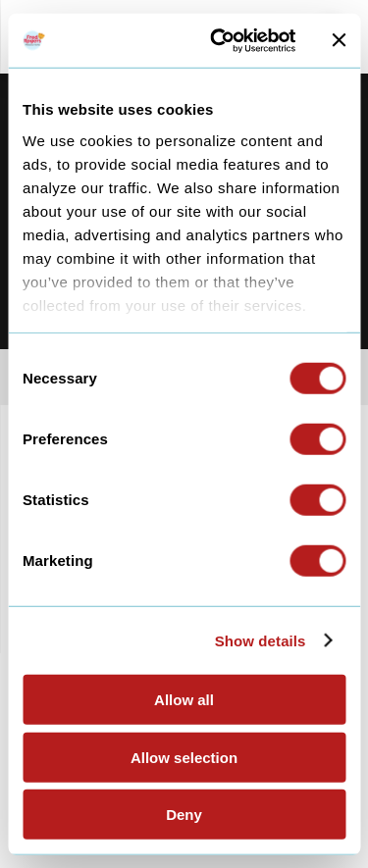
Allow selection (184, 757)
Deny (184, 815)
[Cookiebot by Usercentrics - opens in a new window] (219, 40)
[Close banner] (339, 40)
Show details (261, 640)
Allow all (184, 700)
